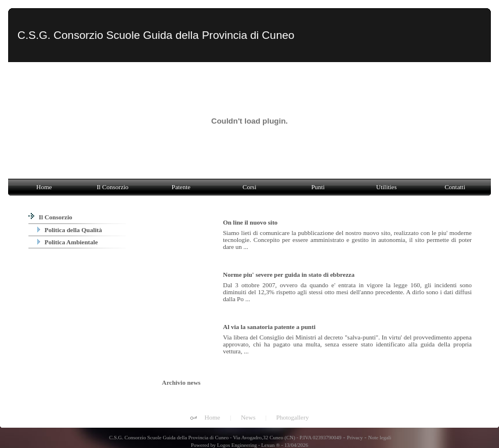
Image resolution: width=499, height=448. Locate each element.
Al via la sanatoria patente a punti (269, 327)
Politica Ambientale (68, 242)
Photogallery (292, 417)
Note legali (379, 438)
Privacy (355, 438)
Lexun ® (270, 445)
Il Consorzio (50, 217)
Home (213, 417)
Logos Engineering (237, 445)
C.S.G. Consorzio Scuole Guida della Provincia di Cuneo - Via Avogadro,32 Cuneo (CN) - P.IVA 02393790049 (225, 438)
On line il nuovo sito (250, 222)
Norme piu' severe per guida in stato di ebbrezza (289, 274)
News (248, 417)
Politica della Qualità (70, 230)
